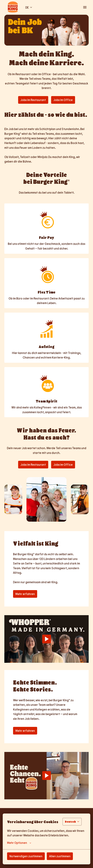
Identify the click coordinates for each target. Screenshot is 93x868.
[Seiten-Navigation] (85, 7)
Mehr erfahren (25, 594)
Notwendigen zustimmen (26, 856)
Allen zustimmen (60, 856)
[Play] (47, 639)
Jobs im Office (63, 100)
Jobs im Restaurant (33, 100)
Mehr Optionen (19, 843)
